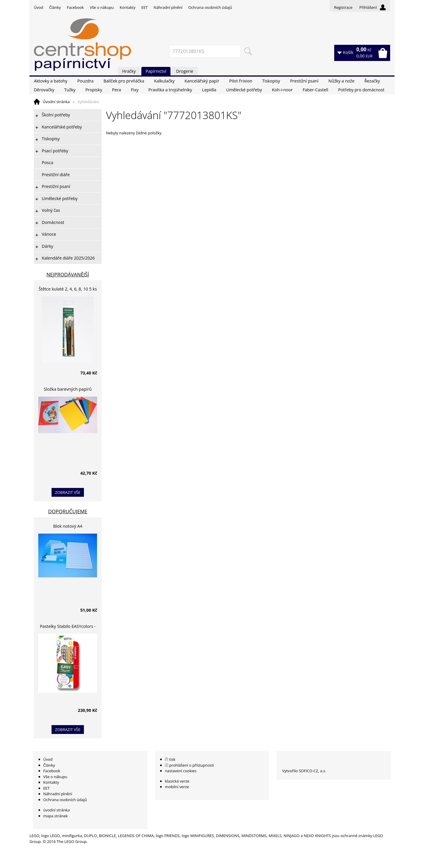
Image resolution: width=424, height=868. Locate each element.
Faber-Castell (315, 90)
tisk (172, 759)
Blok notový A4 (68, 526)
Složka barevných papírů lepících (68, 390)
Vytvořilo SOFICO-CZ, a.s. (304, 771)
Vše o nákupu (102, 7)
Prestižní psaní (304, 81)
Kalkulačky (164, 81)
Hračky (129, 71)
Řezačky (372, 81)
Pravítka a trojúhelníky (170, 90)
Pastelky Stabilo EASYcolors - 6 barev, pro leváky (68, 627)
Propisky (94, 90)
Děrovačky (44, 90)
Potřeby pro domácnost (361, 90)
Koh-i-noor (282, 90)
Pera (117, 90)
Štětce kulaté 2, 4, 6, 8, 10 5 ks (68, 289)
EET (145, 7)
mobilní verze (177, 787)
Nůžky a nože (341, 81)
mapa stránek (56, 816)
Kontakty (127, 7)
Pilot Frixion (241, 81)
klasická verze (177, 781)
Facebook (75, 7)
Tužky (70, 90)
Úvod (39, 7)
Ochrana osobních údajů (210, 7)
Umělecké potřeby (244, 90)
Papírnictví (156, 71)
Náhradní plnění (168, 7)
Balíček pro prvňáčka (124, 81)
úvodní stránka (57, 810)
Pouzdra (85, 81)
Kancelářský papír (202, 81)
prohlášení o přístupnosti (192, 765)
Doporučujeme (68, 511)
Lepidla (209, 90)
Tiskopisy (271, 81)
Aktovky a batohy (51, 81)
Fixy (135, 90)
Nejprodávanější (68, 274)
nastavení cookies (181, 771)
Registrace (343, 7)
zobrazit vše (68, 492)
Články (55, 7)
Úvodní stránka (56, 102)
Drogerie (185, 71)
